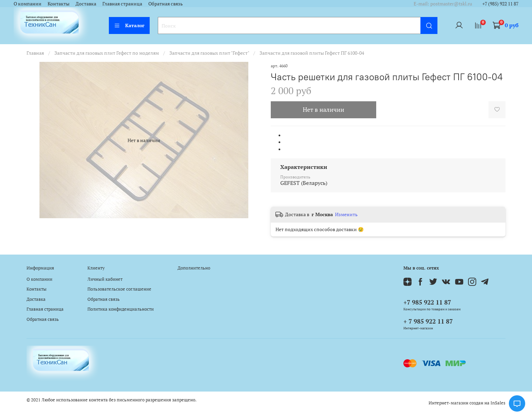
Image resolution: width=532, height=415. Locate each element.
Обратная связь (165, 4)
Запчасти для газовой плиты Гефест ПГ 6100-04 (312, 53)
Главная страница (122, 4)
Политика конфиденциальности (121, 309)
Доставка (86, 4)
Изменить (346, 214)
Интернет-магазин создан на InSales (467, 403)
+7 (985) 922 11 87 (500, 4)
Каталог (129, 25)
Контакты (59, 4)
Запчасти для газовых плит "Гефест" (209, 53)
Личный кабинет (105, 279)
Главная (35, 53)
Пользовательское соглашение (119, 289)
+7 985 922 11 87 (427, 302)
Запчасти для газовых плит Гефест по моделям (107, 53)
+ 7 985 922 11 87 (428, 321)
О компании (28, 4)
